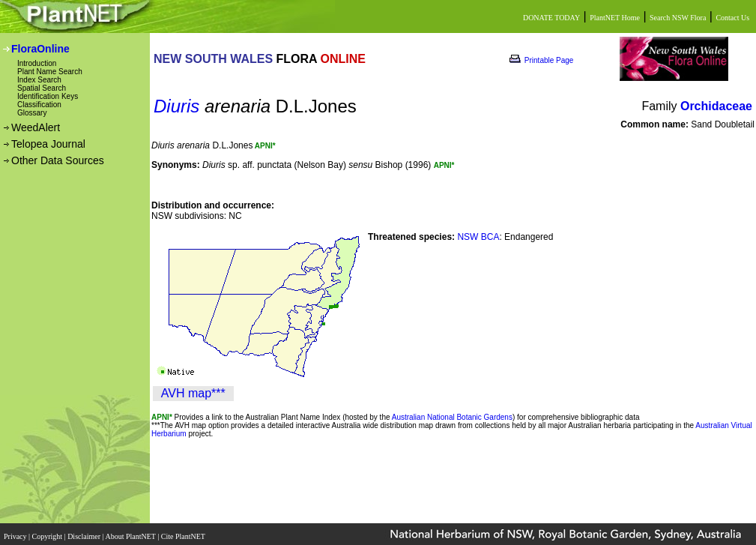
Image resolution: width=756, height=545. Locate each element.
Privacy (16, 532)
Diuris (176, 106)
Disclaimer (85, 532)
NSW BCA (478, 237)
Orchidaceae (716, 106)
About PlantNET (131, 532)
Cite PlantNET (184, 532)
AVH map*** (193, 393)
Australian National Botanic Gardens (452, 417)
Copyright (48, 532)
